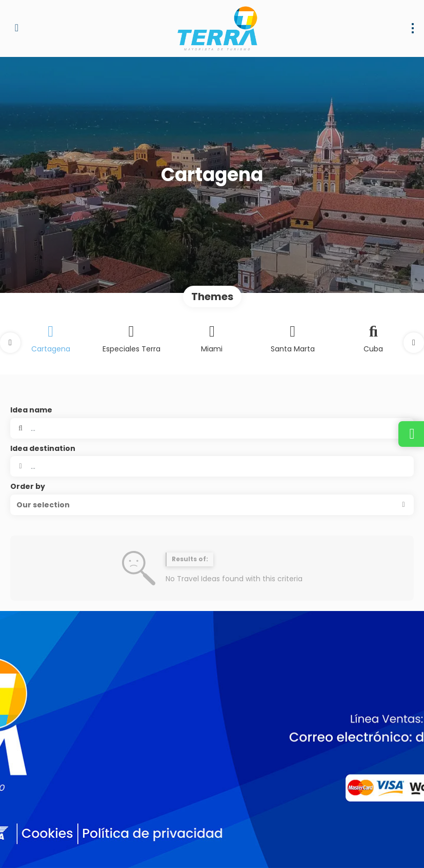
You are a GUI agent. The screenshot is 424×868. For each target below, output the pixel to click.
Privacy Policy (214, 848)
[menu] (413, 28)
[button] (10, 343)
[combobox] (212, 466)
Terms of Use (266, 848)
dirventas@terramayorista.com (65, 754)
